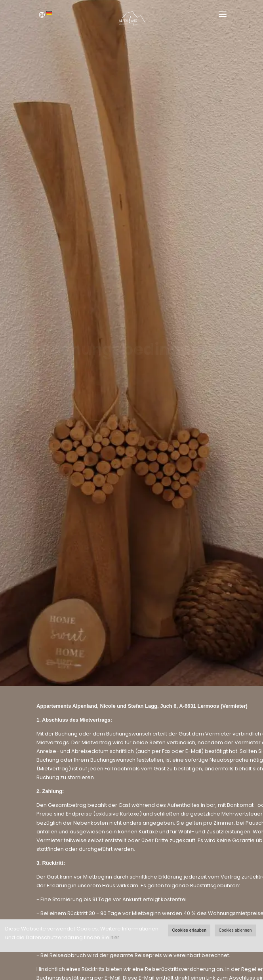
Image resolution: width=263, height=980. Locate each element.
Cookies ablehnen (235, 930)
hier (115, 937)
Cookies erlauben (189, 930)
